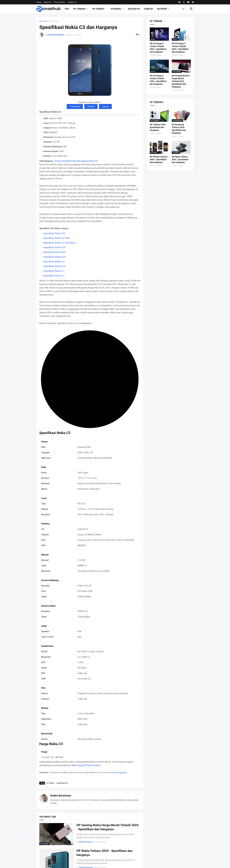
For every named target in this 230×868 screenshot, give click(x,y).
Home (39, 2)
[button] (184, 9)
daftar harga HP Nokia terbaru (86, 765)
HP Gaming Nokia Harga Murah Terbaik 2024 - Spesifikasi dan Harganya (107, 827)
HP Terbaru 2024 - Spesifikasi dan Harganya (158, 127)
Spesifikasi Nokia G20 (54, 252)
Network (162, 9)
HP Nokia (54, 21)
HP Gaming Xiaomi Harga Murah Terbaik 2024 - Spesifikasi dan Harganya (181, 81)
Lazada (105, 106)
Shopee (91, 106)
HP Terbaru (79, 9)
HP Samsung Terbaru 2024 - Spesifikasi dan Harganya (179, 129)
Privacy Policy (59, 2)
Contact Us (72, 2)
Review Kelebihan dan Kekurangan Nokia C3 (76, 161)
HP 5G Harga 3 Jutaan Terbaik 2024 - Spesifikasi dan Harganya (180, 48)
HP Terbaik (98, 9)
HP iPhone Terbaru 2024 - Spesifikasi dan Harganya (159, 160)
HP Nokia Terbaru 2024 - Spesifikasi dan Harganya (105, 853)
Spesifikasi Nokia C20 (54, 257)
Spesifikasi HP (62, 783)
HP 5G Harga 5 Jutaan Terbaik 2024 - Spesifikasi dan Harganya (158, 48)
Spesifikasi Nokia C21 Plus (57, 238)
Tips (67, 9)
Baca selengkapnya (118, 772)
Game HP (149, 9)
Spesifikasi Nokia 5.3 (54, 276)
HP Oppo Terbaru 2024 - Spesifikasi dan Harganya (180, 160)
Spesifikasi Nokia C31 (54, 233)
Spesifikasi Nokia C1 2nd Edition (60, 243)
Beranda (43, 21)
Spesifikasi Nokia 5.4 (54, 262)
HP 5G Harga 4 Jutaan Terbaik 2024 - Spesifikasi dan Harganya (158, 80)
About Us (48, 2)
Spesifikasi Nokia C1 (54, 271)
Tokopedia (75, 106)
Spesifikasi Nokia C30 (54, 247)
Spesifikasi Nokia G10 (54, 266)
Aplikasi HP (134, 9)
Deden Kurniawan (61, 796)
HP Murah (116, 9)
